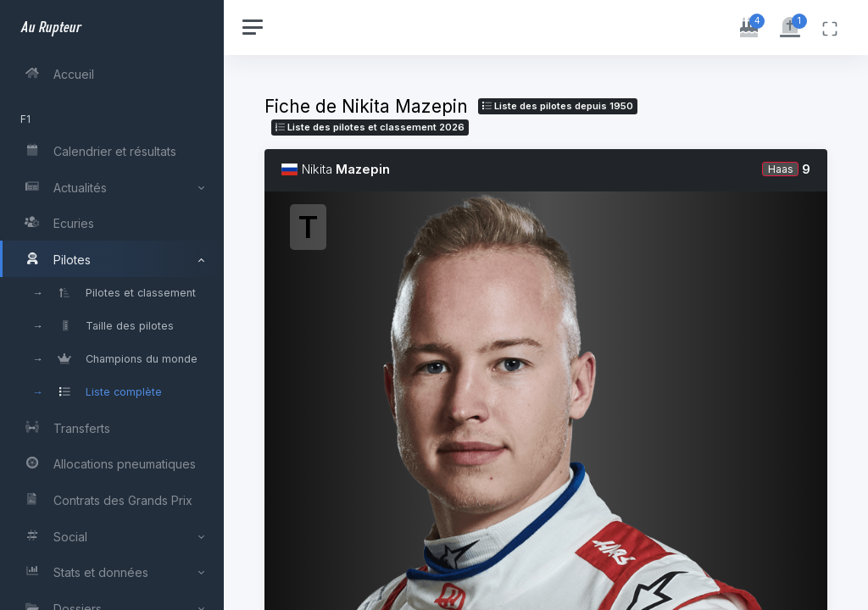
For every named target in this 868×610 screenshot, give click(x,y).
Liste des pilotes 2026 (370, 127)
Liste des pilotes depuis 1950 (558, 106)
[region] (112, 305)
